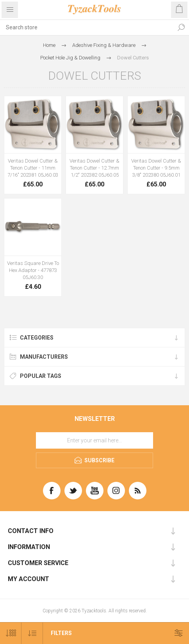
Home (49, 45)
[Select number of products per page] (11, 633)
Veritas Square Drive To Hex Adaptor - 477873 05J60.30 (33, 270)
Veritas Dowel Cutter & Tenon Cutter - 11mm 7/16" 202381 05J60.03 (33, 168)
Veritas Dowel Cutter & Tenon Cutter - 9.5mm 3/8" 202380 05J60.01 (156, 168)
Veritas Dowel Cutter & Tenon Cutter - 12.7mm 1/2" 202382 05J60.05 (94, 168)
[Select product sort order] (32, 633)
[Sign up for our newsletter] (94, 440)
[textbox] (87, 27)
